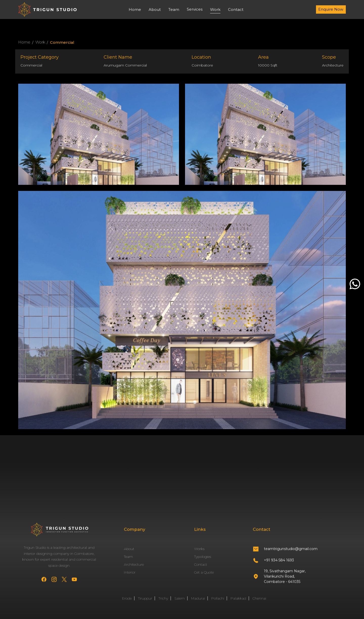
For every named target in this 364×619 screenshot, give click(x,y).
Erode (127, 603)
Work (215, 9)
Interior (130, 577)
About (155, 9)
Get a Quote (204, 577)
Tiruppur (145, 603)
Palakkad (238, 603)
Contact (236, 9)
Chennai (259, 603)
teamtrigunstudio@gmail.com (291, 553)
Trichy (163, 603)
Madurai (198, 603)
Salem (180, 603)
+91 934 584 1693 (279, 564)
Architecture (134, 569)
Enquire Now (331, 9)
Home (135, 9)
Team (174, 9)
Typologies (203, 561)
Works (199, 553)
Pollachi (218, 603)
